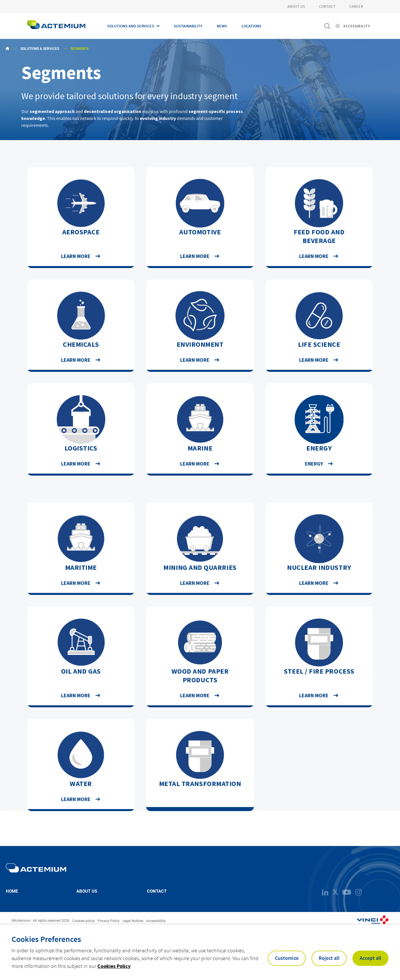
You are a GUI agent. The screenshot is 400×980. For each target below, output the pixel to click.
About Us (296, 6)
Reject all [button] (329, 958)
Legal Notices (133, 921)
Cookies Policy (114, 966)
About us (87, 891)
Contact (327, 6)
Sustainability (188, 26)
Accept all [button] (370, 958)
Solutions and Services (131, 26)
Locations (251, 26)
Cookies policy (84, 921)
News (222, 26)
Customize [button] (287, 958)
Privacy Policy (109, 921)
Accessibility (156, 921)
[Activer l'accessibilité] (353, 26)
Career (356, 6)
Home (12, 891)
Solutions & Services (40, 49)
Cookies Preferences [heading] (46, 939)
